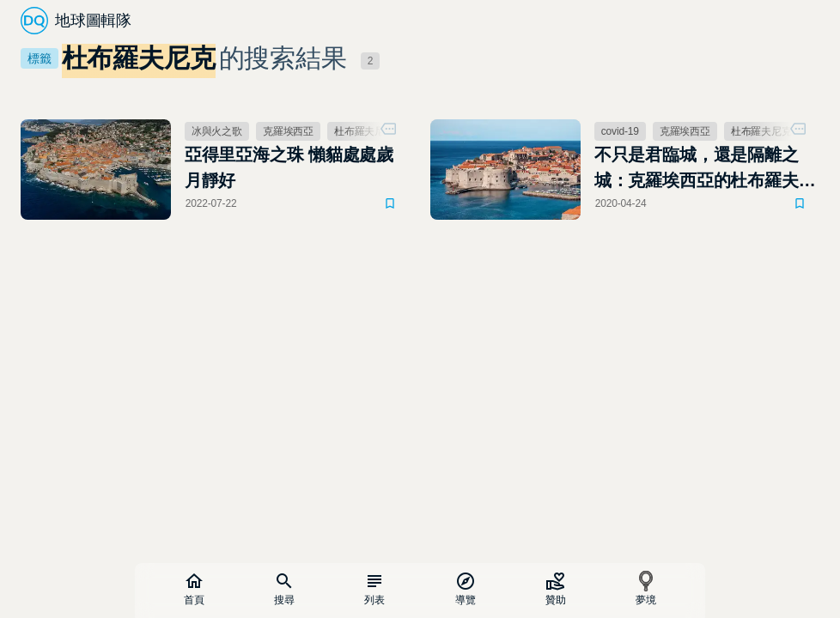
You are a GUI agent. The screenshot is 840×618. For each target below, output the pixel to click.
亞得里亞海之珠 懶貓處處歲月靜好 (289, 167)
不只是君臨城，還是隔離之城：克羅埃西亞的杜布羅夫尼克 (705, 169)
